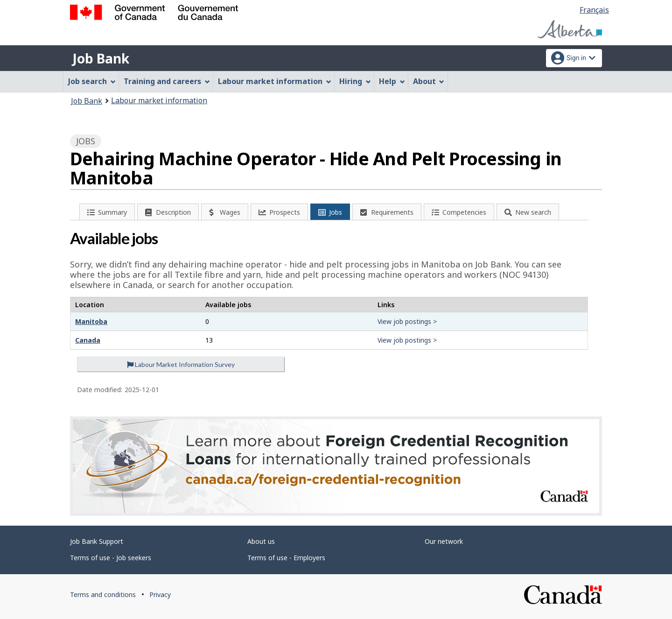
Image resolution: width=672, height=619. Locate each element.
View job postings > (407, 321)
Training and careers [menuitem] (167, 81)
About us (261, 541)
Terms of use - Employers (286, 558)
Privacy (160, 594)
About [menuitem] (429, 81)
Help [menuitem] (392, 81)
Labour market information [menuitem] (275, 81)
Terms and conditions (103, 594)
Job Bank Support (97, 541)
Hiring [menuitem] (355, 81)
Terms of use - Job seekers (111, 558)
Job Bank (101, 58)
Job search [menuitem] (92, 81)
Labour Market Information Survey (181, 364)
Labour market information (159, 100)
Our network (444, 541)
